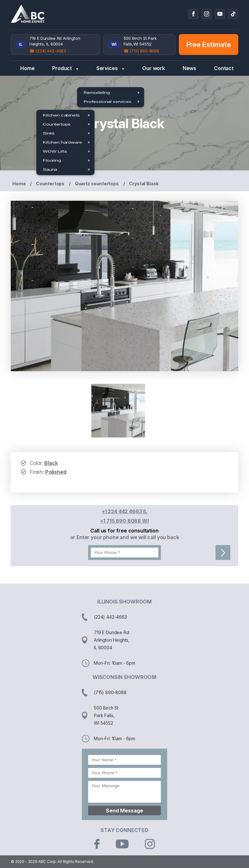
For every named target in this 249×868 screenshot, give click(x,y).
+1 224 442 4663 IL (124, 511)
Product (65, 68)
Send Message (124, 811)
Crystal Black (144, 184)
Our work (154, 68)
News (189, 68)
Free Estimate (209, 45)
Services (110, 68)
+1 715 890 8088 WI (124, 521)
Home (27, 68)
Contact (224, 68)
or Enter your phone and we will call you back (125, 537)
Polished (56, 472)
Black (51, 463)
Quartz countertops (97, 184)
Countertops (50, 184)
